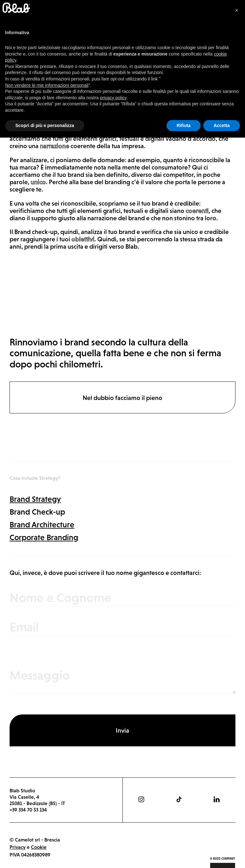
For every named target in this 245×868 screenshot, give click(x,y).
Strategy (21, 67)
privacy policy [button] (113, 828)
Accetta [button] (222, 856)
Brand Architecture (42, 525)
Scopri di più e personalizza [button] (45, 856)
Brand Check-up (37, 512)
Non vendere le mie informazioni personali (47, 815)
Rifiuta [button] (184, 856)
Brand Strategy (35, 499)
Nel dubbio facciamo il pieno (122, 398)
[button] (237, 741)
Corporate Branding (44, 537)
